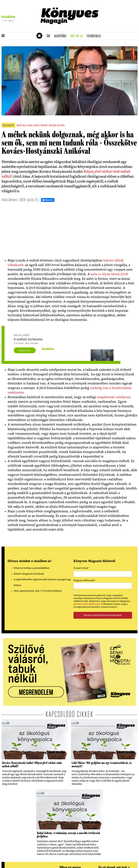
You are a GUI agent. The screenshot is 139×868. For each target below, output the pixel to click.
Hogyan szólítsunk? (84, 580)
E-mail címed (82, 568)
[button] (3, 36)
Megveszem (25, 350)
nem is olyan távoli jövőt (109, 274)
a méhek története (41, 126)
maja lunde (27, 126)
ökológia (53, 126)
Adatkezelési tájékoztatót (88, 604)
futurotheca (95, 36)
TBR (49, 36)
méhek (19, 126)
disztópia (61, 126)
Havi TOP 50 (78, 36)
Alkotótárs (61, 36)
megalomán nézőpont (113, 397)
